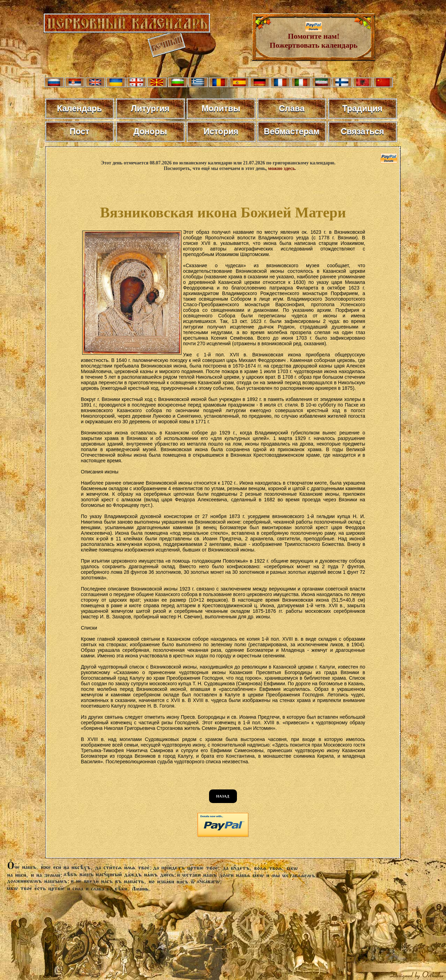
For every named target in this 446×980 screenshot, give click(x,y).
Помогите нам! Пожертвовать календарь (314, 37)
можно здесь (281, 168)
